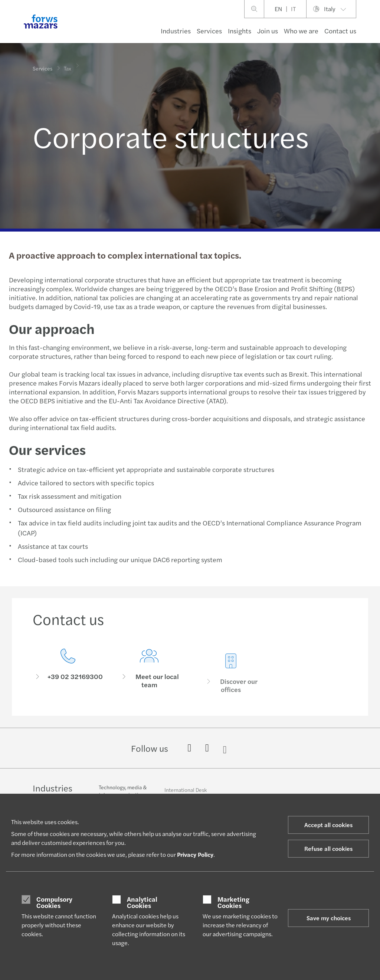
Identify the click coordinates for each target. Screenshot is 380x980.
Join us (268, 31)
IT (293, 9)
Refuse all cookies (328, 848)
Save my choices (329, 918)
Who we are (301, 31)
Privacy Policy (195, 854)
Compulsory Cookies (54, 902)
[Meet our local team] (150, 683)
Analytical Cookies (142, 902)
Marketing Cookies (233, 902)
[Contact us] (68, 671)
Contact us (340, 31)
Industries (176, 31)
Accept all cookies (328, 825)
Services (209, 31)
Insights (240, 31)
